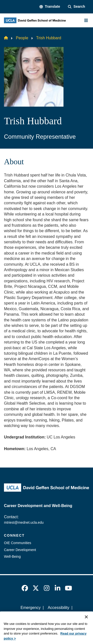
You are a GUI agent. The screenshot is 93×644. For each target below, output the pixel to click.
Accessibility (58, 608)
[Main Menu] (86, 20)
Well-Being (12, 557)
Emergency (31, 608)
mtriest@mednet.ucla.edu (24, 522)
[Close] (86, 622)
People (22, 38)
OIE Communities (18, 543)
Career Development (20, 550)
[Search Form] (77, 7)
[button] (50, 7)
